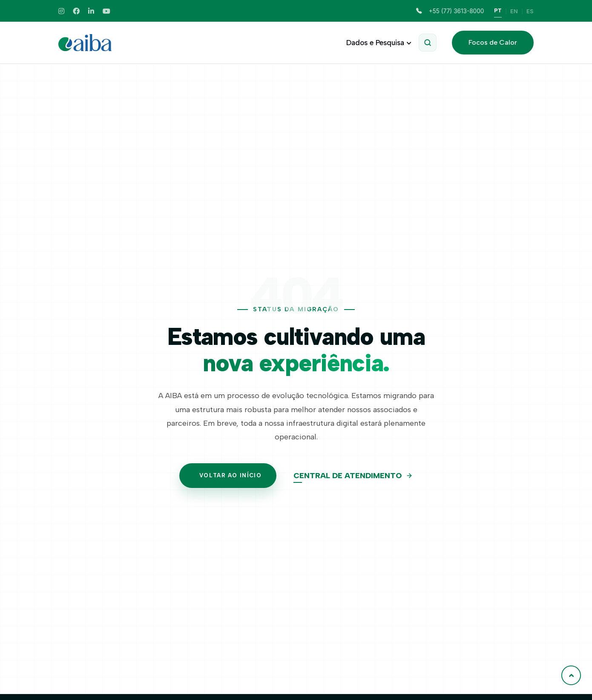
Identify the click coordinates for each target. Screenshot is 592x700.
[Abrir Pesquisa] (428, 43)
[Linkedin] (91, 11)
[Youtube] (106, 11)
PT (498, 10)
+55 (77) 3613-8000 (450, 11)
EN (514, 11)
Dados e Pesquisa (378, 43)
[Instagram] (61, 11)
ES (530, 11)
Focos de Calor (493, 42)
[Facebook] (76, 11)
